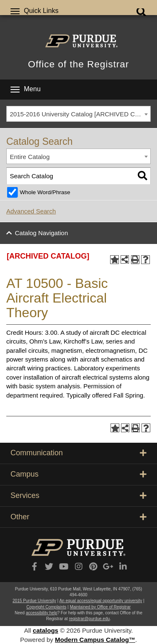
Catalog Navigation (42, 233)
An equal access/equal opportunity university (101, 601)
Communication (78, 453)
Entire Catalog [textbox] (30, 157)
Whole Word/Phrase (45, 192)
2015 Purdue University (34, 601)
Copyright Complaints (46, 607)
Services (78, 495)
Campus (78, 474)
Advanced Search (31, 211)
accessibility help (42, 613)
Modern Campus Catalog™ (95, 640)
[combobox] (78, 114)
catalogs (45, 630)
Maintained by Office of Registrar (100, 607)
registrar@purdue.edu (89, 619)
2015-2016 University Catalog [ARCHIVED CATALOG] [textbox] (80, 114)
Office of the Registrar (78, 64)
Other (78, 517)
